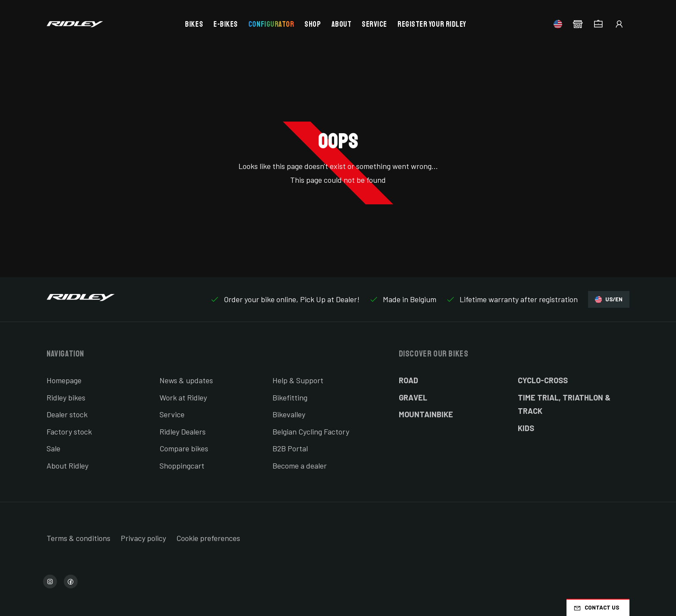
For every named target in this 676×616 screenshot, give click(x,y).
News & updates (186, 380)
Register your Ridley (432, 24)
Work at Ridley (183, 397)
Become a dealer (300, 466)
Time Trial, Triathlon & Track (564, 404)
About (342, 24)
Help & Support (298, 380)
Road (408, 380)
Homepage (64, 380)
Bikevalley (289, 414)
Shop (313, 24)
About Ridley (67, 466)
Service (374, 24)
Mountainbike (426, 414)
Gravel (413, 397)
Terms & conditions (78, 538)
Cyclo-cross (543, 380)
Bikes (194, 24)
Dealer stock (67, 414)
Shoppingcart (182, 466)
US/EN (609, 299)
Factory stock (69, 432)
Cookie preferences (208, 538)
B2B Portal (290, 448)
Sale (53, 448)
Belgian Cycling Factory (311, 432)
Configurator (271, 24)
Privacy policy (143, 538)
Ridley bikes (66, 397)
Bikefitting (290, 397)
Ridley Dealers (183, 432)
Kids (526, 428)
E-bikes (226, 24)
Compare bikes (184, 448)
